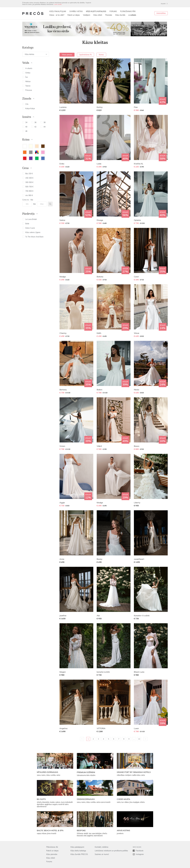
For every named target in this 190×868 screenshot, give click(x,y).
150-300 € (28, 178)
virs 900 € (28, 195)
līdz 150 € (28, 174)
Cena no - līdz (28, 200)
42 (34, 127)
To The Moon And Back (33, 237)
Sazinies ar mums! (102, 854)
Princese (27, 90)
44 (43, 127)
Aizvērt (163, 4)
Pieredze (109, 15)
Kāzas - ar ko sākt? (57, 15)
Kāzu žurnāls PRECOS (79, 854)
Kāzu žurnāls (120, 15)
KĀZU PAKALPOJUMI (58, 11)
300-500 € (28, 182)
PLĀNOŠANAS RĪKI (128, 11)
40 (25, 127)
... (134, 739)
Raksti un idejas (74, 15)
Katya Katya (29, 108)
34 (25, 122)
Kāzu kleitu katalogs (78, 851)
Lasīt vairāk (58, 4)
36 (34, 122)
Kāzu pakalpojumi (77, 847)
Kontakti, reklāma (101, 847)
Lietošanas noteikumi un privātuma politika (111, 851)
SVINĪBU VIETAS (76, 11)
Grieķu (26, 73)
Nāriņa (26, 81)
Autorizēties (161, 13)
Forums (49, 862)
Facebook (140, 851)
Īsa (25, 77)
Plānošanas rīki (52, 847)
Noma (101, 55)
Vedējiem (87, 15)
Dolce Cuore (29, 228)
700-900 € (28, 191)
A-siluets (27, 68)
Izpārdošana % (85, 55)
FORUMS (113, 11)
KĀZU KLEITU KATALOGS (96, 11)
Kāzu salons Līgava (31, 232)
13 (139, 739)
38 (43, 122)
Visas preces (67, 55)
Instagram (140, 854)
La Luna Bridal (29, 219)
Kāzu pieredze (52, 854)
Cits (25, 104)
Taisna (26, 86)
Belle (26, 224)
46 (25, 131)
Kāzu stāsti (98, 15)
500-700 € (28, 187)
